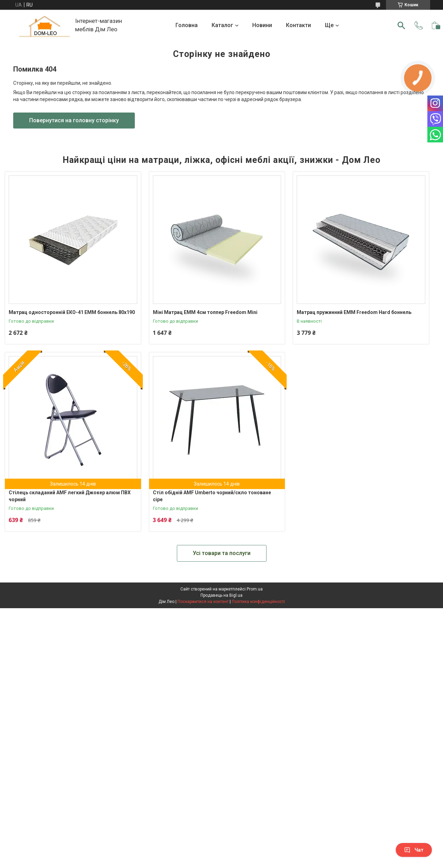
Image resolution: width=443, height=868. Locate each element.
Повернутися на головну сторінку (74, 120)
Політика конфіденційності (258, 602)
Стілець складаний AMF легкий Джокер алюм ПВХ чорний (70, 496)
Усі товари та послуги (222, 553)
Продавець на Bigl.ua (221, 595)
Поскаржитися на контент (203, 602)
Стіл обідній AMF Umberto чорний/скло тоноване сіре (212, 496)
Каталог (222, 25)
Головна (187, 25)
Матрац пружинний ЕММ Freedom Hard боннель (354, 312)
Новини (262, 25)
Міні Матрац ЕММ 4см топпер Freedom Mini (205, 312)
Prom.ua (255, 589)
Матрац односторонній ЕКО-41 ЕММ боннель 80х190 (72, 312)
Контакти (298, 25)
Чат (414, 850)
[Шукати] (401, 25)
